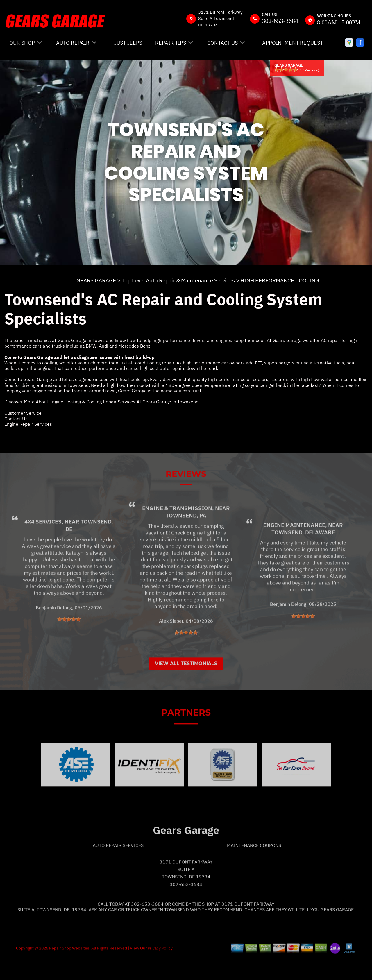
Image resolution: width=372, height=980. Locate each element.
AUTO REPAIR (73, 43)
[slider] (286, 70)
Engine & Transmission (177, 530)
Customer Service (23, 413)
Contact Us (16, 419)
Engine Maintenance (294, 546)
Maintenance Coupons (254, 867)
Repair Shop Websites (69, 970)
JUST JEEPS (128, 43)
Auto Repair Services (118, 867)
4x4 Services (43, 543)
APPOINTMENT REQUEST (293, 43)
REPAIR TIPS (171, 43)
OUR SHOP (22, 43)
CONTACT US (222, 43)
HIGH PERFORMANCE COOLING (280, 280)
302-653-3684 (280, 21)
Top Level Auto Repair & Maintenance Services (178, 280)
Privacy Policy (160, 970)
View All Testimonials (186, 685)
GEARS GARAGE (96, 280)
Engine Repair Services (28, 424)
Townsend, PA (186, 537)
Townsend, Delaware (303, 554)
